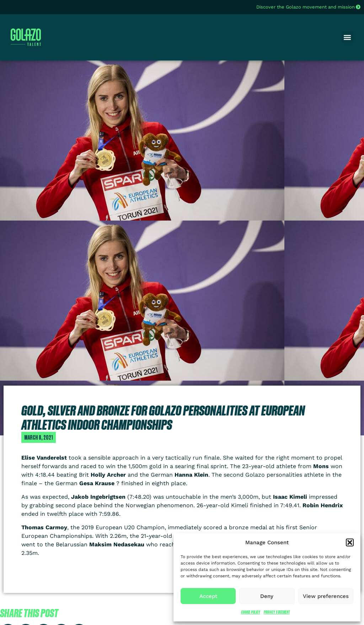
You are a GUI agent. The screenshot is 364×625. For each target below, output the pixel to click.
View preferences (326, 596)
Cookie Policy (251, 612)
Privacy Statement (277, 612)
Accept (208, 596)
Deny (267, 596)
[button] (350, 542)
